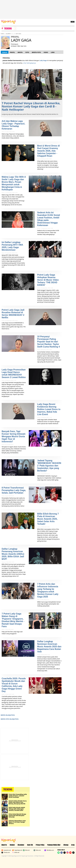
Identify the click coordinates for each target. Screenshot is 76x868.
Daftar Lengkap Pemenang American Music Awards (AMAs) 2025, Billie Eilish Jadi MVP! (13, 554)
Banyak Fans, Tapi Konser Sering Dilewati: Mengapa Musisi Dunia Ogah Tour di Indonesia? (14, 436)
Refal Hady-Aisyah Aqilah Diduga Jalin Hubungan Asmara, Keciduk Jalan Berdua (17, 809)
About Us (4, 845)
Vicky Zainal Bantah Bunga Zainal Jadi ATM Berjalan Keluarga (17, 815)
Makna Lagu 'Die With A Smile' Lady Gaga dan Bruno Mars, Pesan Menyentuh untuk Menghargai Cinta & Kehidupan (14, 183)
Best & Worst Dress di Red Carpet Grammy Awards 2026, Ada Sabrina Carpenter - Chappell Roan (48, 151)
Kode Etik (30, 845)
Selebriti (8, 34)
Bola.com (37, 850)
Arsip (73, 845)
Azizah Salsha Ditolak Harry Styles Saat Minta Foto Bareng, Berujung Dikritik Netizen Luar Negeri (18, 802)
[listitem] (15, 28)
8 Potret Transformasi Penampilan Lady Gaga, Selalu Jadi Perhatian (14, 490)
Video (46, 52)
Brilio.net (16, 852)
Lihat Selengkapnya (29, 63)
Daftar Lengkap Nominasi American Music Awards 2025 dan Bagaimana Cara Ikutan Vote (49, 647)
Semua (5, 52)
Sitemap (66, 845)
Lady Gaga (18, 34)
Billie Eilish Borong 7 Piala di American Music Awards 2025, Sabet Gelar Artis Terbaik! (48, 519)
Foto (27, 52)
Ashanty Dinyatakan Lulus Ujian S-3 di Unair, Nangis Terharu (17, 822)
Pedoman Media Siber (54, 845)
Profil (12, 52)
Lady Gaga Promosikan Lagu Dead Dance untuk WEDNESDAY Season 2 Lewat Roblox (14, 373)
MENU (73, 22)
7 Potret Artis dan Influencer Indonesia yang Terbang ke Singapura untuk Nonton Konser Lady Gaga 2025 (48, 590)
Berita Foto (36, 52)
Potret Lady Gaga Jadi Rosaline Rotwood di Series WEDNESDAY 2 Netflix (13, 314)
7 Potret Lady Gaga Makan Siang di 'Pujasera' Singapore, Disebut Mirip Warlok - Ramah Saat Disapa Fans (13, 620)
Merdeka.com (49, 850)
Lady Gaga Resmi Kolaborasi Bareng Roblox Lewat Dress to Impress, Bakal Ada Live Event (49, 409)
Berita (20, 52)
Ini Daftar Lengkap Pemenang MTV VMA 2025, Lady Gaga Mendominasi (12, 246)
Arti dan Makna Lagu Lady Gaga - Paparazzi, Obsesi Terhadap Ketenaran (13, 125)
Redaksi (12, 845)
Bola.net (26, 850)
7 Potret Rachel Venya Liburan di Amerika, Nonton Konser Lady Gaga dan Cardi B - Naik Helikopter (31, 106)
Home (2, 34)
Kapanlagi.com (17, 850)
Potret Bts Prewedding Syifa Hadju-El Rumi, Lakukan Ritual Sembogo (18, 796)
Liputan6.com (6, 850)
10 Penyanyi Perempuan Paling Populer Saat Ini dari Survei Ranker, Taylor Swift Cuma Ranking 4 (49, 342)
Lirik (53, 52)
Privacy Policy (40, 845)
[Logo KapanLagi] (9, 22)
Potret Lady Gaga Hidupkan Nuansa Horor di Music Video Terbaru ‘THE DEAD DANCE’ (48, 280)
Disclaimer (21, 845)
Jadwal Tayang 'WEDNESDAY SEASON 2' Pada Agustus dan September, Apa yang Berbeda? (49, 466)
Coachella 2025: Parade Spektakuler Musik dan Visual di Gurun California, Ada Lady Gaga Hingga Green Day (14, 685)
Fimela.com (6, 852)
